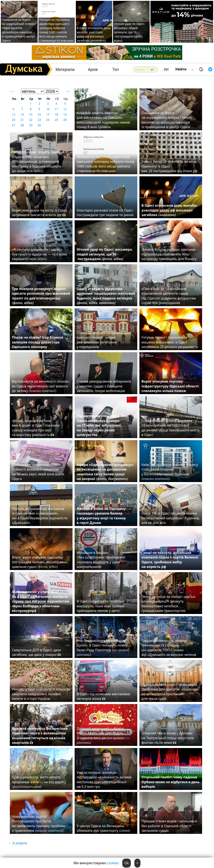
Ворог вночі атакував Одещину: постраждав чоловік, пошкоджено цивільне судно (40, 562)
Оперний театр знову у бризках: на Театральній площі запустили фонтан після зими (168, 738)
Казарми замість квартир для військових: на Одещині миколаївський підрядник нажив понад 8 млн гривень (103, 120)
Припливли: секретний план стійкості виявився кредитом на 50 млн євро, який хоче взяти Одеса (38, 472)
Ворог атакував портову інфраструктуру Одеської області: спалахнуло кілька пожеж (170, 386)
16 (39, 114)
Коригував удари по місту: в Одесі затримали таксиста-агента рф (39, 213)
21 (22, 120)
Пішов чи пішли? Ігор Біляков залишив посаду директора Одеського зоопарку (38, 342)
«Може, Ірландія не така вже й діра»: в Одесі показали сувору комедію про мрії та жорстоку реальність (36, 428)
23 (39, 120)
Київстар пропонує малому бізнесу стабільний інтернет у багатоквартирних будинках (170, 472)
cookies (113, 863)
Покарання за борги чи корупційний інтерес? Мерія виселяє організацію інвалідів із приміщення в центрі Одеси (19, 30)
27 (14, 125)
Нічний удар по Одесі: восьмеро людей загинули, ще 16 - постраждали (104, 254)
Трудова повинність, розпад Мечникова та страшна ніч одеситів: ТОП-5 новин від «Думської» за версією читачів (169, 648)
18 (56, 114)
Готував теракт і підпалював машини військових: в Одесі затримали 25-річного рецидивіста (171, 342)
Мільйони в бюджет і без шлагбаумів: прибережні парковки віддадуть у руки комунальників (101, 560)
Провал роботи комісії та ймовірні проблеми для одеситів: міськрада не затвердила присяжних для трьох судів (170, 692)
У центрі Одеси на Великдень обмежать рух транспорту (103, 828)
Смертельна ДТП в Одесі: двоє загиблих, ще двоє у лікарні (36, 652)
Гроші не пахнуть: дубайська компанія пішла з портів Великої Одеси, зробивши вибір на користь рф (170, 560)
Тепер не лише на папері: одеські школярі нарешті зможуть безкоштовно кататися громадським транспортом (168, 604)
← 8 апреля (18, 843)
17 (48, 114)
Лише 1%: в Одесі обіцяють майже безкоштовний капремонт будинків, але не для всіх (171, 518)
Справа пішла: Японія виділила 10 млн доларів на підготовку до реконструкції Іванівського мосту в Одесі (171, 428)
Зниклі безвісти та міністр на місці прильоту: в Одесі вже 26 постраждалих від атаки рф (170, 166)
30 (39, 125)
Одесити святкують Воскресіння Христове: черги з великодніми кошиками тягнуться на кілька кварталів (40, 736)
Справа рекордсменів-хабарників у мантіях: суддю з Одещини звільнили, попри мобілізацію (104, 386)
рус (166, 69)
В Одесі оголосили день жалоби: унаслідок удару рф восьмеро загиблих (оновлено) (94, 34)
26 (65, 120)
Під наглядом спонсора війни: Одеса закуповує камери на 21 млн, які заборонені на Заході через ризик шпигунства (103, 425)
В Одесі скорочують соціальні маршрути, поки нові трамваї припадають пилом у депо (101, 606)
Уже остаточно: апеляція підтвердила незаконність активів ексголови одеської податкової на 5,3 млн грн (104, 780)
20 (14, 120)
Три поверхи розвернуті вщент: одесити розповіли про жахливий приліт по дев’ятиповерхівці (41, 296)
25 (56, 120)
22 (31, 120)
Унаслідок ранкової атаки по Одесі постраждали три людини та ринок (105, 213)
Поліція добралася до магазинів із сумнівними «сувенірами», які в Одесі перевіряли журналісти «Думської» (40, 516)
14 (22, 114)
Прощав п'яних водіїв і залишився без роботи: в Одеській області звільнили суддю (169, 826)
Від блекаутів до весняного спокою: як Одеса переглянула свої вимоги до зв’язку (41, 386)
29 (31, 125)
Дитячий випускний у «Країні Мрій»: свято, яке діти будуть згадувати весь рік (100, 736)
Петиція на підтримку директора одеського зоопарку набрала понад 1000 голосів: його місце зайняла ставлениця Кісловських (56, 30)
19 (65, 114)
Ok (127, 863)
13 (14, 114)
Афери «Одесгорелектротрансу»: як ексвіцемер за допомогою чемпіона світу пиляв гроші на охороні (105, 472)
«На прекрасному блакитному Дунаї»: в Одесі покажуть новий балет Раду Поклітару (103, 648)
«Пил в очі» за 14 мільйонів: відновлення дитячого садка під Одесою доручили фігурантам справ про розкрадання (169, 296)
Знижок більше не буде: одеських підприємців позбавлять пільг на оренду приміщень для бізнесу (169, 254)
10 (48, 109)
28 (22, 125)
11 (56, 109)
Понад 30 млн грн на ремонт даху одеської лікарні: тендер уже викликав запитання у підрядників (104, 340)
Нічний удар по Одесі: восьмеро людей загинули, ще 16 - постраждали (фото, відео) (129, 32)
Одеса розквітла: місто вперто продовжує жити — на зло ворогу (39, 782)
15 (31, 114)
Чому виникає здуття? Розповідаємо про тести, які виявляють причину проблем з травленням (39, 824)
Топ (116, 69)
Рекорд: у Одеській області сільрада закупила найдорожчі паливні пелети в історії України (41, 694)
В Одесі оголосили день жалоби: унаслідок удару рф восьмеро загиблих (169, 210)
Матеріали (65, 69)
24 (48, 120)
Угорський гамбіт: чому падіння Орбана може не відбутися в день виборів (171, 782)
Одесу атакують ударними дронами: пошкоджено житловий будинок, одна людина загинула (106, 296)
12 (65, 109)
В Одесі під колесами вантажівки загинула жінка (103, 696)
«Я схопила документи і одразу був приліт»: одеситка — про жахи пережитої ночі (39, 254)
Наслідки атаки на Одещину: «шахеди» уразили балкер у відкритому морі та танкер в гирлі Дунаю (102, 516)
